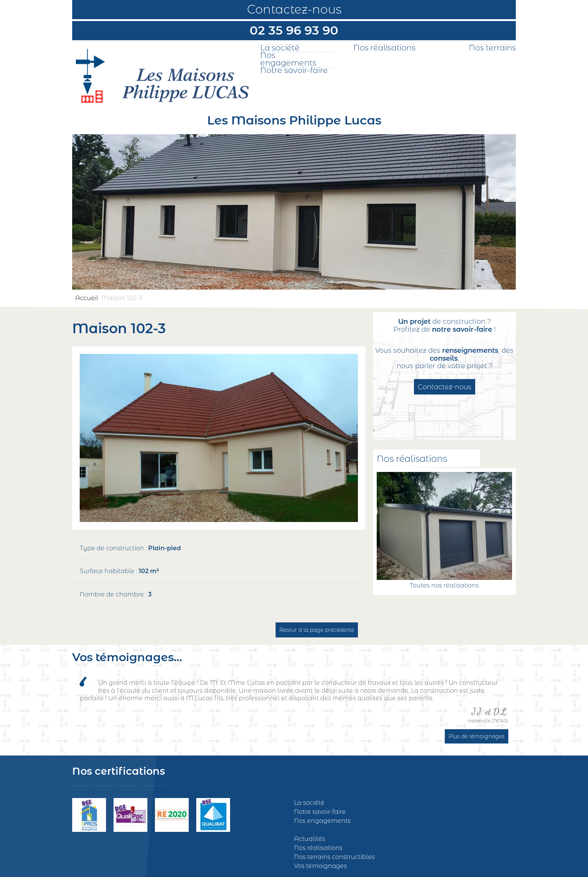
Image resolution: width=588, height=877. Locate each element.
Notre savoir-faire (294, 70)
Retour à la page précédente (317, 630)
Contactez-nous (294, 9)
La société (280, 48)
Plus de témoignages (477, 736)
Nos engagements (288, 59)
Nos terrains (492, 48)
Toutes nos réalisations (444, 585)
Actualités (310, 839)
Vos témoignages (321, 866)
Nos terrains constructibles (334, 857)
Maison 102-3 (122, 298)
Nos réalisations (384, 48)
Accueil (87, 298)
